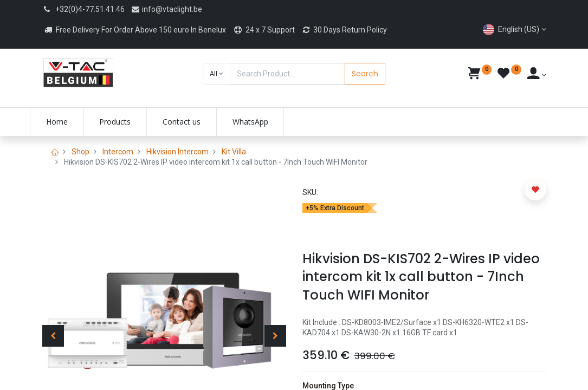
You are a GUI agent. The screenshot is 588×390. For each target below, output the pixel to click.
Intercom (118, 152)
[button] (217, 74)
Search (365, 74)
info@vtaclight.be (166, 9)
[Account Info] (537, 75)
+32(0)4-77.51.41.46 (90, 9)
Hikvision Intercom (177, 152)
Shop (80, 152)
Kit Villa (234, 152)
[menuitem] (69, 122)
